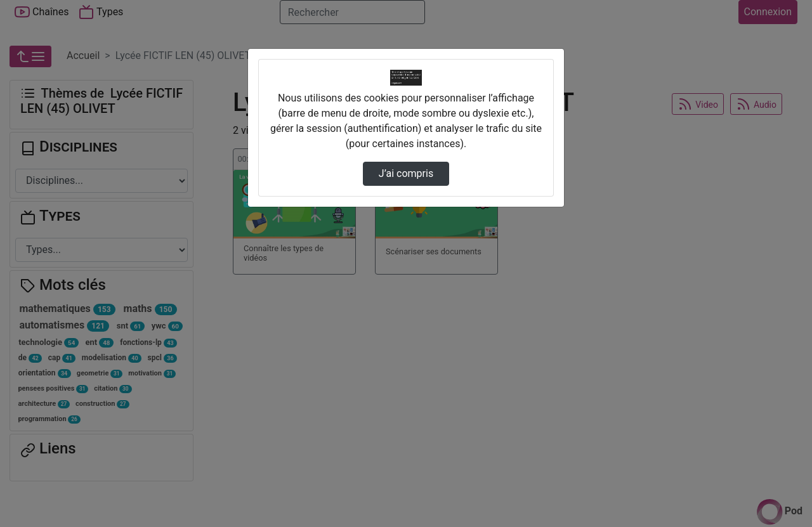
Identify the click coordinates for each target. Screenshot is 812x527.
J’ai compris (406, 173)
